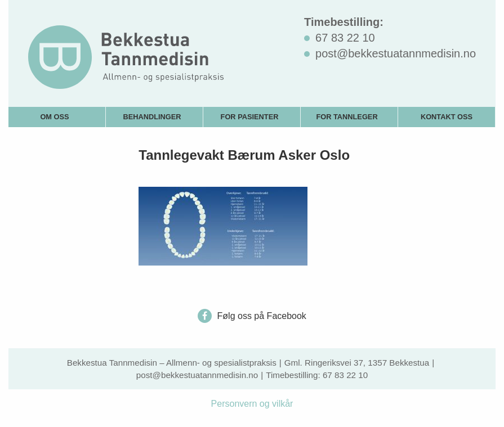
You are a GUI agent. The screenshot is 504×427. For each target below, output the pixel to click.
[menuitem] (57, 117)
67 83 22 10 (345, 375)
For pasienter (250, 117)
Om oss (54, 117)
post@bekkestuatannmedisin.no (197, 375)
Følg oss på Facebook (252, 316)
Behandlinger (152, 117)
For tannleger (347, 117)
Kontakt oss (447, 117)
